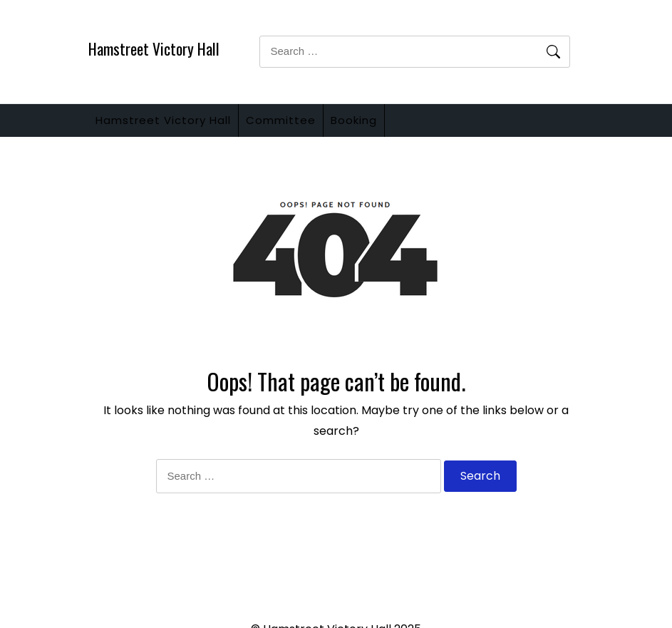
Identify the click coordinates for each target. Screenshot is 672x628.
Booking (389, 126)
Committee (302, 126)
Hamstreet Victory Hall (154, 48)
